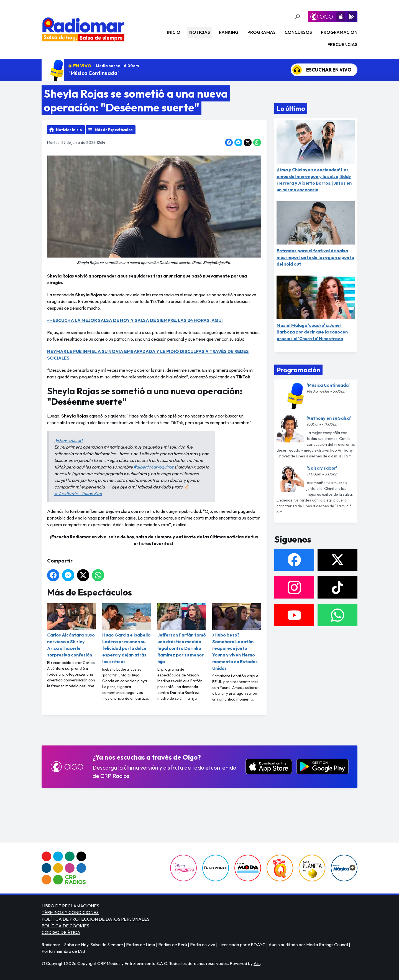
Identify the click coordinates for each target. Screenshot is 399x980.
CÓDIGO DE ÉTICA (61, 932)
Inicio (174, 32)
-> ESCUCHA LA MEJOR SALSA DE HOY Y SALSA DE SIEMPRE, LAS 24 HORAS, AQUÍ (135, 320)
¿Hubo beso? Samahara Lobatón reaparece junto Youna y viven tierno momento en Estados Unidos (237, 637)
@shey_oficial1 (68, 440)
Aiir (257, 963)
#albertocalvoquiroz (154, 467)
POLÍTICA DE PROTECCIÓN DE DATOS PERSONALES (95, 919)
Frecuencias (342, 44)
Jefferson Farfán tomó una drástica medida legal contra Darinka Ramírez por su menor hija (182, 634)
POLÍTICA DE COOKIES (65, 926)
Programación (339, 32)
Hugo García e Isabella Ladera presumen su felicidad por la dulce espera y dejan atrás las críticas (127, 634)
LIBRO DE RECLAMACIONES (70, 906)
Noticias (200, 32)
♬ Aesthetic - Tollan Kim (78, 493)
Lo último (291, 108)
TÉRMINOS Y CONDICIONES (70, 912)
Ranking (229, 32)
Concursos (298, 32)
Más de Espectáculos (114, 130)
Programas (262, 32)
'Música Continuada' (94, 73)
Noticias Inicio (69, 130)
